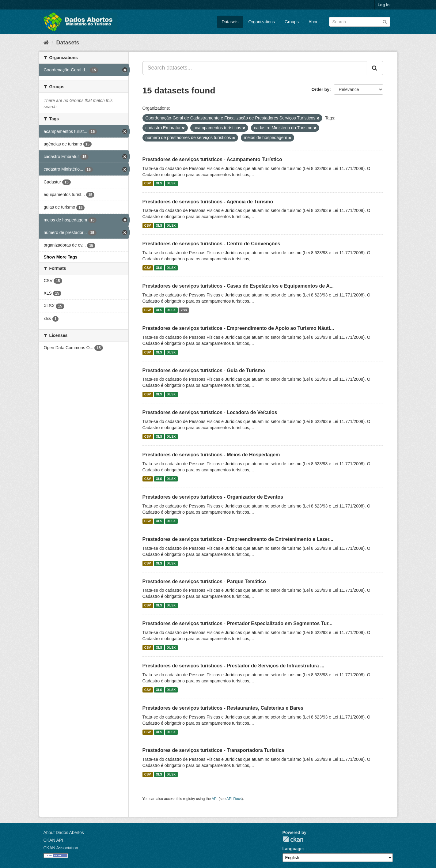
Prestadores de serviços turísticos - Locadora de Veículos (210, 412)
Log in (384, 5)
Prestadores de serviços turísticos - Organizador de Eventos (213, 497)
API (215, 799)
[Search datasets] (360, 22)
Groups (292, 22)
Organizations (262, 22)
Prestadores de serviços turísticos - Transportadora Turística (213, 750)
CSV (148, 183)
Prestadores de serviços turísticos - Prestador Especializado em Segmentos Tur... (237, 623)
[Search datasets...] (255, 68)
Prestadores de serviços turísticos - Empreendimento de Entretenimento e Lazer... (238, 539)
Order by (320, 89)
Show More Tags (61, 257)
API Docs (234, 799)
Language (293, 849)
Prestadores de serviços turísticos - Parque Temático (204, 581)
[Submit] (385, 21)
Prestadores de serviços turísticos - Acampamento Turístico (212, 159)
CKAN (293, 839)
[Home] (46, 43)
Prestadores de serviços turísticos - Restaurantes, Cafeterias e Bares (223, 708)
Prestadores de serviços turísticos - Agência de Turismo (208, 202)
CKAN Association (61, 848)
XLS (159, 183)
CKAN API (53, 840)
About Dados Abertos (64, 832)
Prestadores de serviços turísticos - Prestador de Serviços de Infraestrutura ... (233, 666)
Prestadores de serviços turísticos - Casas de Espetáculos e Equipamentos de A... (238, 286)
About (314, 22)
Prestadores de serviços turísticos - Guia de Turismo (204, 370)
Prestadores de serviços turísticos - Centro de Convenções (211, 244)
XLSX (171, 183)
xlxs (184, 310)
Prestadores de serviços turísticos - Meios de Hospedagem (211, 455)
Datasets (230, 22)
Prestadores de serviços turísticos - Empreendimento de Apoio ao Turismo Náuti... (238, 328)
